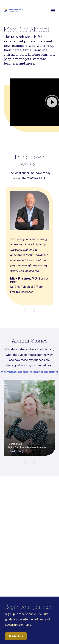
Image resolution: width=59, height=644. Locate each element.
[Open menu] (53, 11)
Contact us (16, 636)
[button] (29, 102)
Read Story (18, 451)
